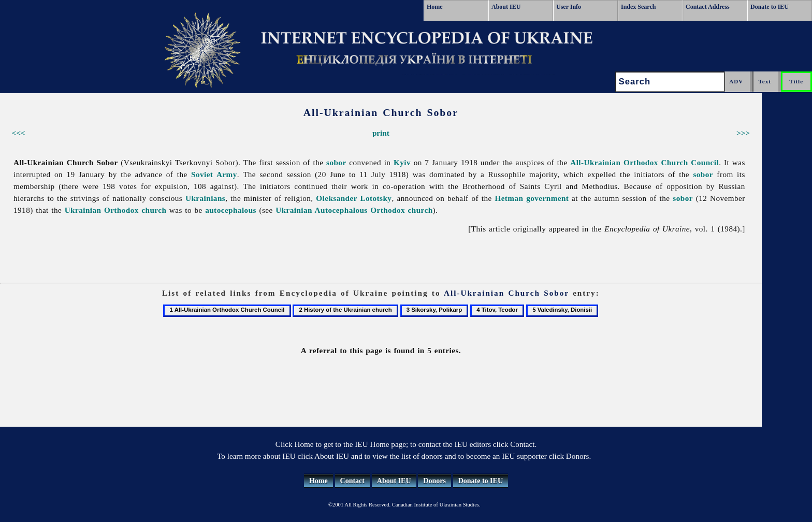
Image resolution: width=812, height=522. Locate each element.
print (381, 133)
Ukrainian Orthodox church (116, 210)
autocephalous (231, 210)
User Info (569, 7)
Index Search (638, 7)
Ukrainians (205, 198)
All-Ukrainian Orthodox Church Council (644, 162)
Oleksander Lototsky (354, 198)
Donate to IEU (770, 7)
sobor (336, 162)
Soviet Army (214, 174)
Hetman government (532, 198)
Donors (434, 481)
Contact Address (708, 7)
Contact (352, 481)
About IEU (506, 7)
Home (435, 7)
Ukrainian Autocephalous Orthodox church (354, 210)
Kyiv (402, 162)
